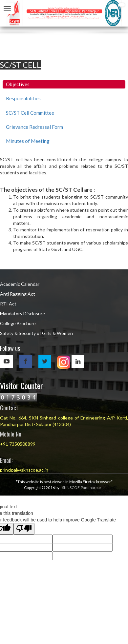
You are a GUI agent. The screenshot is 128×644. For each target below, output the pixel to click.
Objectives (18, 84)
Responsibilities (23, 98)
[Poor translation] (24, 529)
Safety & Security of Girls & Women (36, 333)
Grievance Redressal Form (34, 127)
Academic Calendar (20, 284)
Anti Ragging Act (18, 294)
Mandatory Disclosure (22, 313)
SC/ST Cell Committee (30, 113)
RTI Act (8, 304)
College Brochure (18, 323)
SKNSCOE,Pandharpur (82, 488)
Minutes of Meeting (28, 141)
